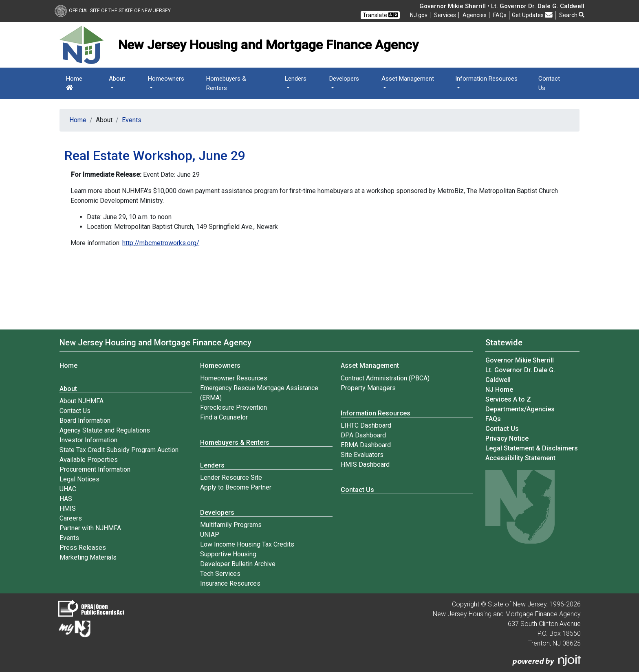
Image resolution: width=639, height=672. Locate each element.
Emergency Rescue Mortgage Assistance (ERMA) (259, 393)
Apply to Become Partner (236, 487)
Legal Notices (79, 479)
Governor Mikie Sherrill (520, 360)
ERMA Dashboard (366, 445)
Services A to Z (508, 399)
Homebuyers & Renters (226, 83)
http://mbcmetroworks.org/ (161, 243)
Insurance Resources (230, 583)
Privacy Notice (507, 438)
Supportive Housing (228, 554)
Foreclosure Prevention (234, 407)
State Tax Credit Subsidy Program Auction (119, 450)
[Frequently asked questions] (500, 15)
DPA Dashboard (363, 435)
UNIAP (210, 535)
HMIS (68, 508)
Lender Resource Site (231, 478)
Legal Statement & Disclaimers (532, 448)
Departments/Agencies (520, 409)
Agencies (475, 15)
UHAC (68, 489)
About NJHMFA (82, 401)
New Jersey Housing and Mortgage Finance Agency (155, 343)
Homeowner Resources (234, 378)
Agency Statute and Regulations (105, 430)
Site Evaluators (362, 455)
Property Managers (368, 388)
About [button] (117, 79)
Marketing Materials (88, 557)
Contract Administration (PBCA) (385, 378)
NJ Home (499, 390)
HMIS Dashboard (365, 464)
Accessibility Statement (520, 458)
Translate (380, 15)
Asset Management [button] (408, 79)
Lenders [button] (296, 79)
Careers (71, 518)
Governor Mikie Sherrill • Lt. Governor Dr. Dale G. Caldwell (502, 6)
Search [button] (572, 15)
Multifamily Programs (231, 525)
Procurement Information (95, 469)
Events (132, 120)
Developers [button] (344, 79)
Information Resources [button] (486, 79)
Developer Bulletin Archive (238, 564)
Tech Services (220, 574)
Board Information (85, 421)
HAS (66, 499)
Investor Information (88, 440)
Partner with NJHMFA (90, 528)
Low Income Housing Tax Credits (247, 544)
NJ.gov (419, 15)
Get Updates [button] (532, 15)
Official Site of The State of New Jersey (113, 11)
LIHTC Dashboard (366, 425)
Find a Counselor (224, 417)
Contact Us (549, 83)
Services (445, 15)
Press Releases (83, 548)
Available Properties (89, 460)
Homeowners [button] (166, 79)
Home (74, 83)
